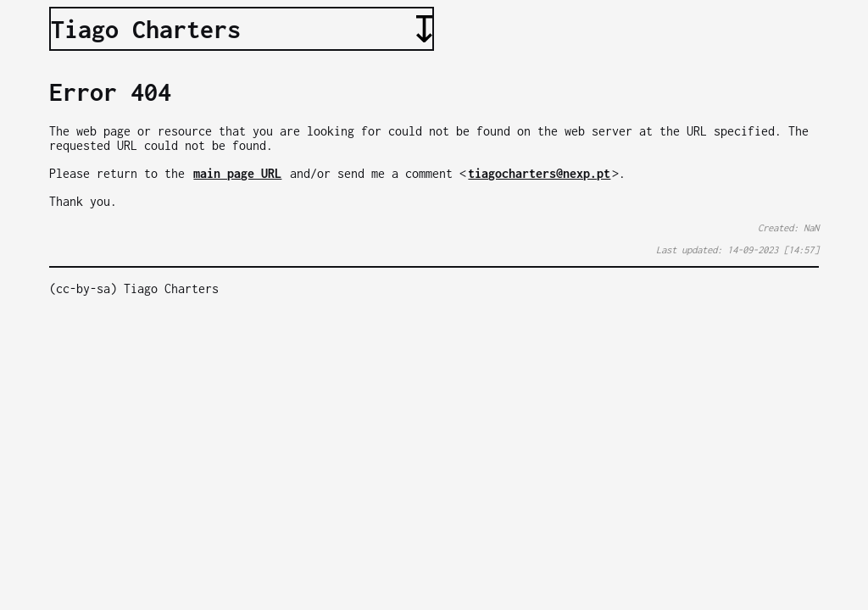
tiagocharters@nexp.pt (539, 173)
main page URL (237, 173)
